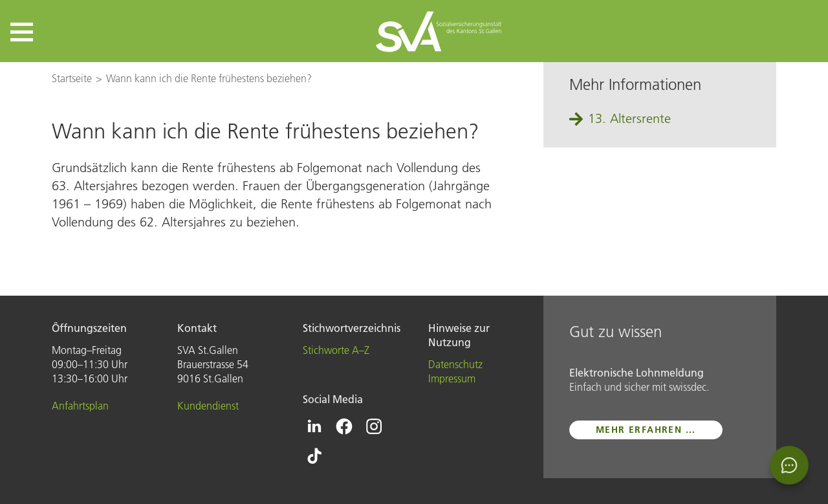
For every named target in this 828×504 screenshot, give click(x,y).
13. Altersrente (629, 118)
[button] (22, 32)
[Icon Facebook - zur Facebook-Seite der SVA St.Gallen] (344, 426)
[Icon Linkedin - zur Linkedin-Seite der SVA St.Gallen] (314, 426)
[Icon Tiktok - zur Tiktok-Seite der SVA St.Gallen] (314, 456)
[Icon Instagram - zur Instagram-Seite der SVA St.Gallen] (374, 426)
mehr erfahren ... (646, 430)
